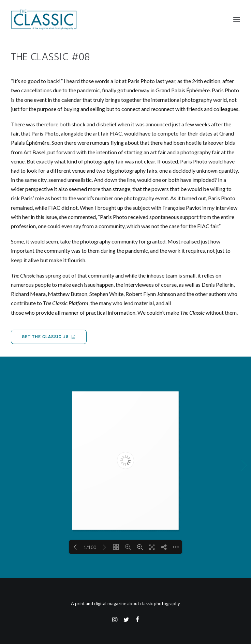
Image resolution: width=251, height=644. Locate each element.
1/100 (90, 547)
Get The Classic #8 (49, 337)
